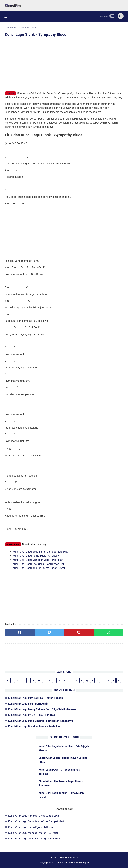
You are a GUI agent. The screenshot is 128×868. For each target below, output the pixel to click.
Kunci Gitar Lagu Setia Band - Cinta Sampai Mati (40, 550)
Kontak (63, 858)
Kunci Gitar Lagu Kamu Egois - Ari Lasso (36, 554)
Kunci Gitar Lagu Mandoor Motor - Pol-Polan (38, 558)
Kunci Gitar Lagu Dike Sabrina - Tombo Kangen (35, 698)
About (53, 858)
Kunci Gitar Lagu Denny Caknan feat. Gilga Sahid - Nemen (42, 709)
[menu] (7, 14)
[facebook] (20, 631)
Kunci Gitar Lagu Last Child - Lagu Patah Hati (39, 563)
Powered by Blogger (79, 863)
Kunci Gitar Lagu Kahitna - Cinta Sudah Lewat (39, 567)
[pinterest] (79, 631)
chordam (63, 863)
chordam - (10, 92)
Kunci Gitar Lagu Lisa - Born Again (28, 703)
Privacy (74, 858)
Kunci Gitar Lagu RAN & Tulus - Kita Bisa (32, 715)
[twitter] (49, 631)
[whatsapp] (108, 631)
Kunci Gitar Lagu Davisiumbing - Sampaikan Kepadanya (41, 720)
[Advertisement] (64, 63)
